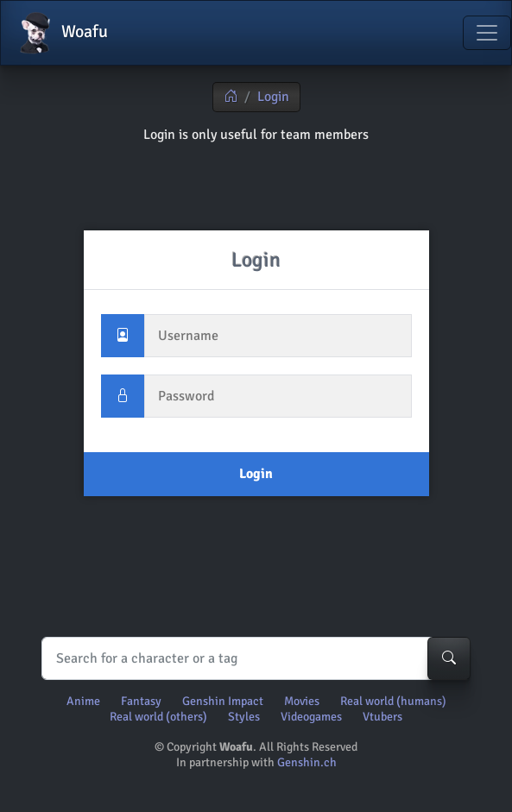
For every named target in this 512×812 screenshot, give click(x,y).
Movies (302, 701)
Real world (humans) (393, 701)
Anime (83, 701)
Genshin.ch (307, 762)
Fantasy (141, 701)
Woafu (61, 33)
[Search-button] (449, 658)
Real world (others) (158, 717)
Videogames (311, 717)
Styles (244, 717)
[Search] (252, 658)
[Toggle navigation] (487, 33)
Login (273, 97)
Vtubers (382, 717)
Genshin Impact (223, 701)
